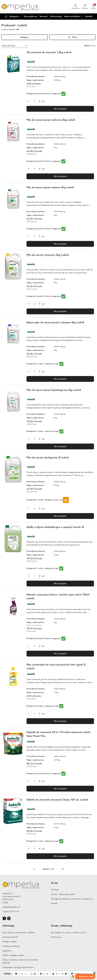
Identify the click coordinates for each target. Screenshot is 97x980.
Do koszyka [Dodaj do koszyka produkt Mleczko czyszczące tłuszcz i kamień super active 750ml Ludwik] (60, 654)
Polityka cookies (10, 942)
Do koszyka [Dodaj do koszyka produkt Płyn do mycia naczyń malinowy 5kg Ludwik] (60, 176)
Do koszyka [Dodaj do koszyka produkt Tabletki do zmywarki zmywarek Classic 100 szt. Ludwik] (60, 856)
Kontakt (54, 903)
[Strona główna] (30, 17)
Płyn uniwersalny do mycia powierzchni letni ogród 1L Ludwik (56, 666)
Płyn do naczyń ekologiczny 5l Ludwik (48, 457)
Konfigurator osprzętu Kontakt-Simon (18, 967)
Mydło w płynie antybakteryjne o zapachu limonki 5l (55, 527)
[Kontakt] (89, 17)
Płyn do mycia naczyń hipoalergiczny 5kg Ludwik (54, 390)
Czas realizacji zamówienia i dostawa (19, 933)
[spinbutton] (34, 101)
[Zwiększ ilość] (40, 101)
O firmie (55, 890)
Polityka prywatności (11, 946)
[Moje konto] (76, 7)
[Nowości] (44, 17)
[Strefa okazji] (56, 17)
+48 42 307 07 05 (11, 912)
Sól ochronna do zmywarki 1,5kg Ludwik (49, 52)
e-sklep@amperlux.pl (11, 907)
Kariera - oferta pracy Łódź (63, 894)
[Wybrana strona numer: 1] (48, 869)
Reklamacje (56, 937)
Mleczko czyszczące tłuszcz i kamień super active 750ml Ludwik (58, 596)
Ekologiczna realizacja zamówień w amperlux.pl (72, 899)
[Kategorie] (12, 17)
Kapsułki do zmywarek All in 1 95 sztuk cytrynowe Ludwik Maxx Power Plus (58, 734)
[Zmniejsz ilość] (29, 101)
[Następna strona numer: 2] (62, 869)
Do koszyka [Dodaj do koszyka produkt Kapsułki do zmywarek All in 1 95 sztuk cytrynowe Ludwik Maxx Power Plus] (60, 789)
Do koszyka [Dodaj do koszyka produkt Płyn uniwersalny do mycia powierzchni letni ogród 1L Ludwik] (60, 721)
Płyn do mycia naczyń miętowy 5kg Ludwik (50, 187)
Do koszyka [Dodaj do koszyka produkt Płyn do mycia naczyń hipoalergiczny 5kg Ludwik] (60, 446)
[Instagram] (9, 918)
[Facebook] (4, 918)
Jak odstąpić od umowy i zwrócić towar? (69, 933)
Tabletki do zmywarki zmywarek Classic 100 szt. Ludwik (57, 800)
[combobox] (15, 46)
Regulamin (7, 951)
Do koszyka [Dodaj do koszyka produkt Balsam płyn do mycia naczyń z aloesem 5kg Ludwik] (60, 379)
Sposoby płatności (10, 937)
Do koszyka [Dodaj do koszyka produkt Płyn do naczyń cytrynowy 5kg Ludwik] (60, 311)
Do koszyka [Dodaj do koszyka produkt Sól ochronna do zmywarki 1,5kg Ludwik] (60, 109)
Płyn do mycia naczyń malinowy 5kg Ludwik (51, 120)
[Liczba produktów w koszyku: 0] (93, 7)
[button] (73, 17)
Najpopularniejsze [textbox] (8, 46)
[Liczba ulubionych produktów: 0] (85, 7)
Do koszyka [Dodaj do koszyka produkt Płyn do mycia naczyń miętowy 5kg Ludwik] (60, 244)
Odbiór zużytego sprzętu (13, 955)
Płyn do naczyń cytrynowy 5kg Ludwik (48, 255)
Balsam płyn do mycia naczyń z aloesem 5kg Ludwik (55, 322)
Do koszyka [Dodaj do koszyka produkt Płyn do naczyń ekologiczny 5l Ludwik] (60, 516)
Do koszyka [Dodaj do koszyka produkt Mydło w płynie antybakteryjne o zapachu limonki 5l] (60, 584)
